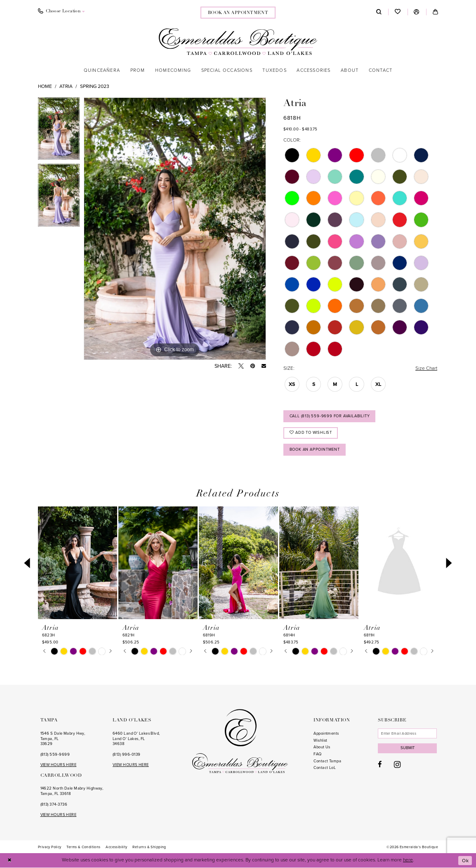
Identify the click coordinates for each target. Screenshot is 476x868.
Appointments (326, 733)
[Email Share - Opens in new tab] (264, 366)
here (408, 860)
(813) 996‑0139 (126, 754)
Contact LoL (325, 768)
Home (45, 86)
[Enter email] (407, 733)
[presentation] (78, 563)
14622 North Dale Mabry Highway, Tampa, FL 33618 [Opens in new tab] (72, 791)
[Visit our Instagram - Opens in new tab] (397, 765)
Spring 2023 (95, 86)
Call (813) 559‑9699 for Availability (330, 416)
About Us (322, 747)
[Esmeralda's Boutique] (238, 41)
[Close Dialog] (10, 861)
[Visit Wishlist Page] (398, 12)
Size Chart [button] (426, 368)
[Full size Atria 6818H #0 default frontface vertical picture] (175, 229)
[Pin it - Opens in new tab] (253, 366)
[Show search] (379, 12)
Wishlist (320, 740)
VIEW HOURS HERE (59, 765)
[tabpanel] (59, 131)
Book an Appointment (315, 449)
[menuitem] (61, 12)
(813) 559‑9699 (55, 754)
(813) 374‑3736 (54, 804)
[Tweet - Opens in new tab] (241, 366)
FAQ (317, 754)
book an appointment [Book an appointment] (238, 13)
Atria (66, 86)
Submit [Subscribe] (408, 748)
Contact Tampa (327, 761)
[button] (417, 12)
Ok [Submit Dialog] (465, 861)
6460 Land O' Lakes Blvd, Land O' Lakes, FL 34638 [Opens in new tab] (136, 739)
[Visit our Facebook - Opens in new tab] (380, 765)
